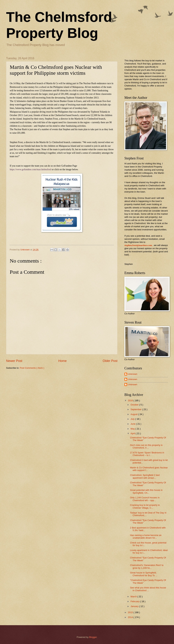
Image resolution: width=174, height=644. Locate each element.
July (133, 419)
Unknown (133, 374)
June (133, 424)
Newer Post (14, 361)
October (135, 405)
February (135, 601)
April (133, 433)
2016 (131, 400)
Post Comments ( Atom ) (32, 368)
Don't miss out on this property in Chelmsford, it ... (146, 446)
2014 (131, 617)
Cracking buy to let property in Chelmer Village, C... (145, 506)
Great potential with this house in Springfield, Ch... (146, 491)
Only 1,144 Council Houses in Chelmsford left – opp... (145, 499)
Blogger (93, 637)
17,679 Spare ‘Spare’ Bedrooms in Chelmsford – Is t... (147, 454)
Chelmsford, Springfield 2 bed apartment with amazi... (145, 476)
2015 (131, 612)
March (134, 597)
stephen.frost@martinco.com (138, 245)
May (133, 429)
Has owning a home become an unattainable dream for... (146, 536)
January (135, 606)
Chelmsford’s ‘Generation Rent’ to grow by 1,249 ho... (147, 566)
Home (62, 361)
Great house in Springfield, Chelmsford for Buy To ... (144, 574)
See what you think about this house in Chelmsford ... (148, 589)
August (134, 414)
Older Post (110, 361)
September (136, 409)
